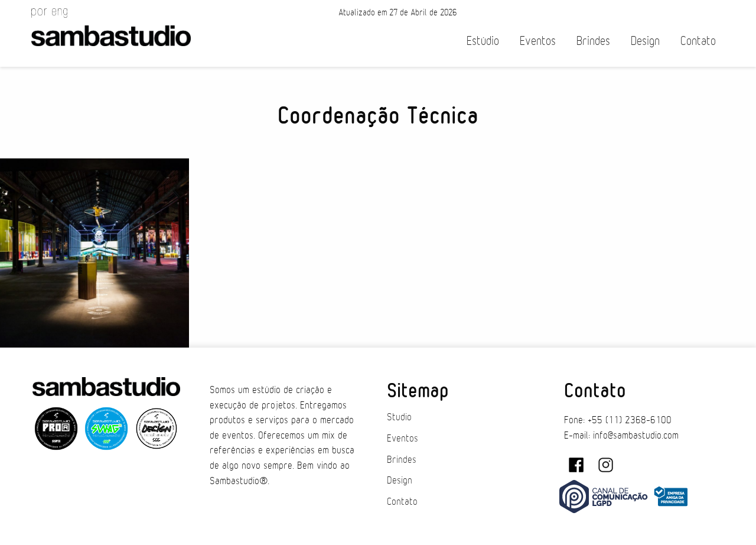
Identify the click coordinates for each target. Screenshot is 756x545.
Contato (698, 41)
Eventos (538, 41)
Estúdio (483, 41)
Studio (399, 417)
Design (645, 41)
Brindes (593, 41)
